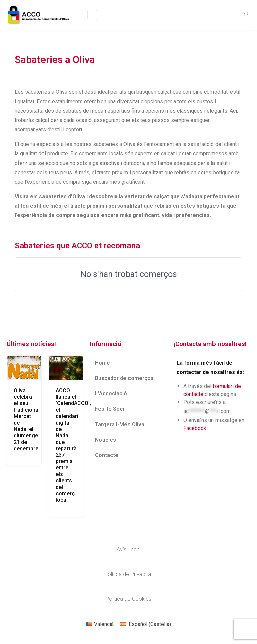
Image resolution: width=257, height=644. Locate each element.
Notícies (106, 440)
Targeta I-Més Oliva (120, 424)
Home (103, 363)
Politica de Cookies (128, 599)
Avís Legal (129, 549)
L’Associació (111, 394)
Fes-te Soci (110, 409)
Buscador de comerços (124, 378)
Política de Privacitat (128, 574)
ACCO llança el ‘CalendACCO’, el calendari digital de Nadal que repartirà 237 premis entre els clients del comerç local (73, 445)
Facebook (195, 428)
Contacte (107, 455)
